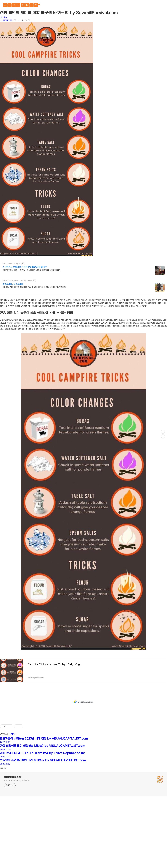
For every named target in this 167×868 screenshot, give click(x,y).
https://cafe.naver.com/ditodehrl (17, 280)
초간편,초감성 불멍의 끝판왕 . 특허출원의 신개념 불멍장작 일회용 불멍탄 (31, 270)
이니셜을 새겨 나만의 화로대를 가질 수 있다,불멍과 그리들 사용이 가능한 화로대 (34, 287)
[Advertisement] (83, 702)
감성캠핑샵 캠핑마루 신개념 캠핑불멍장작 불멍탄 (25, 267)
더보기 (12, 734)
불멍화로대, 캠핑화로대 (13, 284)
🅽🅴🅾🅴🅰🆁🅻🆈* (21, 6)
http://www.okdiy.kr (12, 264)
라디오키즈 (7, 20)
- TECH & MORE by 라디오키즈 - (17, 781)
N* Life (3, 17)
